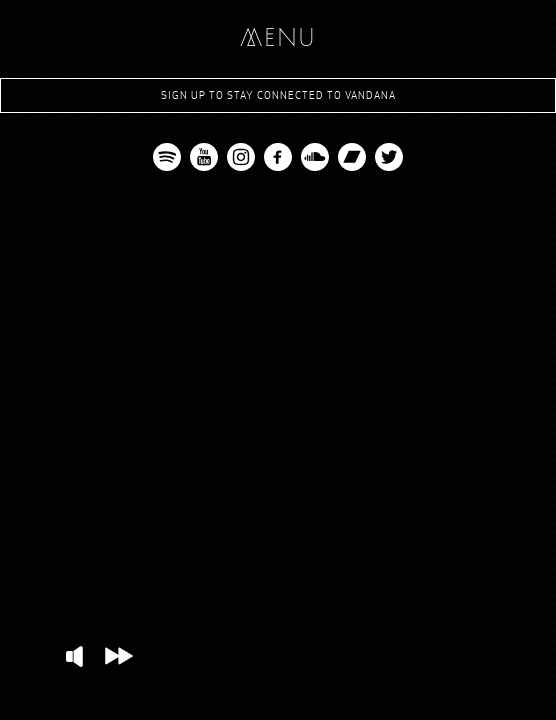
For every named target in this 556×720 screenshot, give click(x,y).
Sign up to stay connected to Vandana (278, 95)
